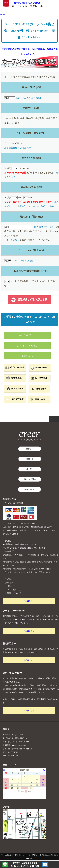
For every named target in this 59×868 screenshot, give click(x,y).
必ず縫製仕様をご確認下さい (18, 148)
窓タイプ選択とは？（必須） (30, 98)
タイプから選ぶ (26, 335)
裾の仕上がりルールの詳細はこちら (37, 206)
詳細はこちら (29, 601)
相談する (26, 356)
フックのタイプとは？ (25, 261)
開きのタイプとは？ (44, 227)
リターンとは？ (12, 240)
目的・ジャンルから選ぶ (26, 346)
